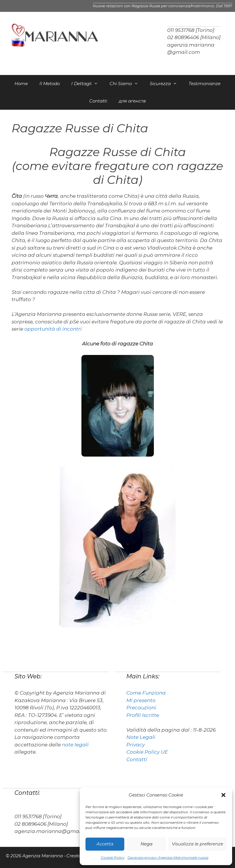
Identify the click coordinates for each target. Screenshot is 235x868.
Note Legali (141, 737)
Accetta (105, 844)
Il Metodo (50, 84)
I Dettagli (88, 84)
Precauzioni (141, 708)
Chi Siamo (127, 84)
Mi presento (141, 700)
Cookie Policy (113, 857)
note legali (75, 745)
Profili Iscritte (143, 715)
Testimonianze (205, 84)
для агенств (132, 101)
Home (21, 84)
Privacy (136, 745)
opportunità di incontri (53, 329)
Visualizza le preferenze (197, 844)
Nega (146, 844)
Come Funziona (146, 693)
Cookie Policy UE (147, 752)
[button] (223, 795)
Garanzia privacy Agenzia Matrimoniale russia (168, 857)
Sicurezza (166, 84)
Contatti (98, 101)
